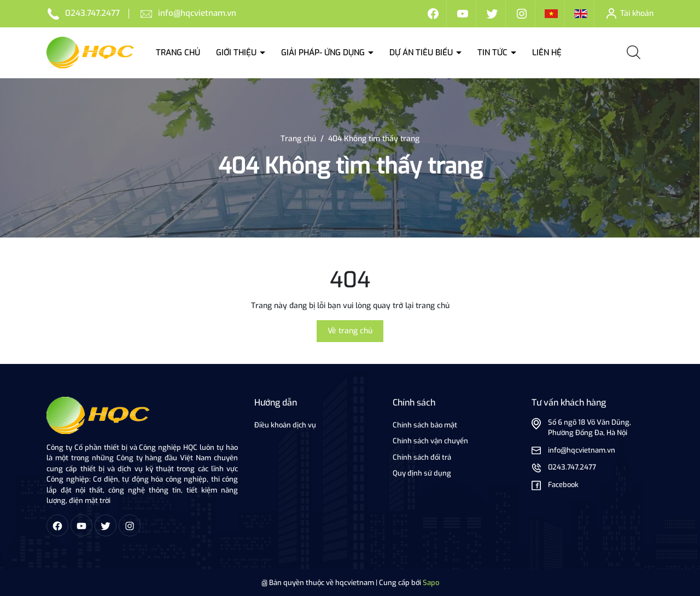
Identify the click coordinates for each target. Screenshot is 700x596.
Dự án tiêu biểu (422, 53)
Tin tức (494, 53)
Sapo (431, 583)
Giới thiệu (237, 53)
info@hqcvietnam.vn (197, 13)
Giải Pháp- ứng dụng (324, 53)
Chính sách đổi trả (422, 457)
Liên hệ (547, 53)
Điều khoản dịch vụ (285, 425)
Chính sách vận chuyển (430, 441)
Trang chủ (178, 53)
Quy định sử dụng (422, 473)
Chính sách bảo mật (425, 425)
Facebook (563, 485)
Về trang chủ (350, 331)
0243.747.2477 (92, 13)
